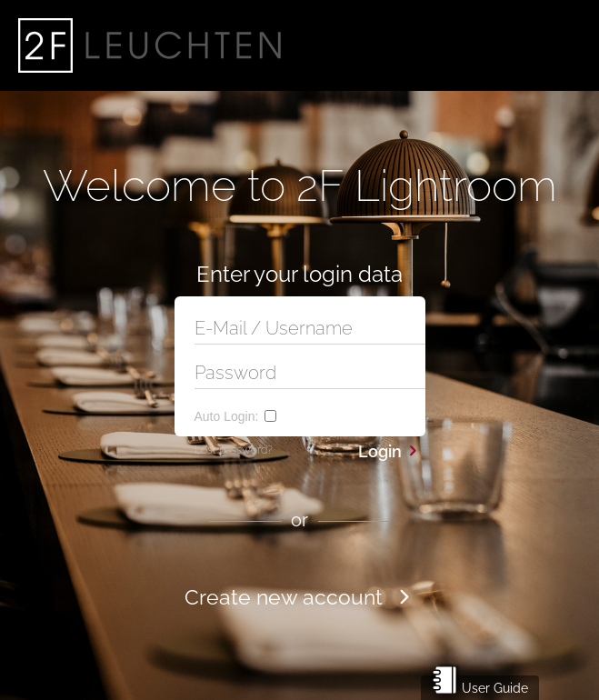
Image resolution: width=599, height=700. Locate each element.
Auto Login (227, 416)
